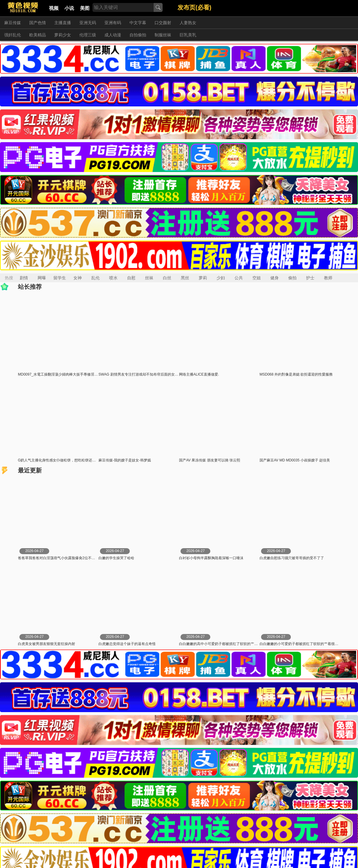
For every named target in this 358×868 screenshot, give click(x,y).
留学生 (60, 278)
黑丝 (185, 278)
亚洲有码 (113, 23)
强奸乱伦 (13, 35)
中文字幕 (138, 23)
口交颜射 (163, 23)
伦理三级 (88, 35)
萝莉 (203, 278)
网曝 (42, 278)
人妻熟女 (188, 23)
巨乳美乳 (188, 35)
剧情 (24, 278)
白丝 (167, 278)
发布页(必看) (194, 7)
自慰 (131, 278)
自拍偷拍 (138, 35)
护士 (310, 278)
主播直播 (63, 23)
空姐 (257, 278)
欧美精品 (38, 35)
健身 (274, 278)
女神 (78, 278)
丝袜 (149, 278)
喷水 (113, 278)
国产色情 (38, 23)
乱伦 (95, 278)
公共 (239, 278)
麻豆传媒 (13, 23)
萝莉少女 (63, 35)
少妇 (221, 278)
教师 (328, 278)
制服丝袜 (163, 35)
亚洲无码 (88, 23)
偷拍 (292, 278)
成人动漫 (113, 35)
